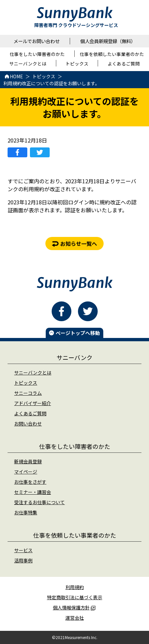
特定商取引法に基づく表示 (75, 597)
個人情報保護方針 (74, 607)
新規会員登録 (28, 461)
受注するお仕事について (39, 502)
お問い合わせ (28, 424)
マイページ (26, 472)
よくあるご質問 (30, 413)
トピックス (26, 383)
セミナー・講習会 (33, 492)
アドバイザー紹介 (33, 403)
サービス (23, 550)
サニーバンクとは (33, 373)
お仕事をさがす (30, 482)
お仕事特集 (26, 512)
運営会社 (75, 618)
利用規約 (75, 587)
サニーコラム (28, 393)
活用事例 (23, 560)
